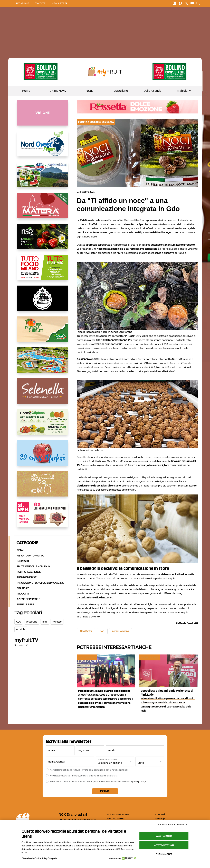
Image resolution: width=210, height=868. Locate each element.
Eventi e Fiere (25, 604)
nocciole (21, 629)
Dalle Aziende (152, 91)
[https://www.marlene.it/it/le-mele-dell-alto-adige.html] (43, 456)
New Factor (86, 631)
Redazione (22, 3)
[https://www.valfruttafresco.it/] (43, 332)
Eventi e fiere (87, 657)
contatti (40, 3)
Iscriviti (105, 791)
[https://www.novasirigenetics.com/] (43, 239)
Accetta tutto (164, 836)
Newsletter (60, 3)
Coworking (121, 91)
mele (45, 622)
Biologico (23, 588)
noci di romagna (120, 631)
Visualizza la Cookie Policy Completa (40, 858)
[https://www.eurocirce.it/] (43, 177)
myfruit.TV (184, 91)
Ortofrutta (32, 622)
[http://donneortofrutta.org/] (43, 116)
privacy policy (139, 781)
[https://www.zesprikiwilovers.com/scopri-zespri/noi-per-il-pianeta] (41, 72)
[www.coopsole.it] (43, 517)
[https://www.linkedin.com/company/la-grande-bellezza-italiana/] (43, 301)
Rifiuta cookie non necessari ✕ (173, 824)
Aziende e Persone (28, 599)
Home (26, 91)
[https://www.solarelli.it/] (43, 363)
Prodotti (23, 594)
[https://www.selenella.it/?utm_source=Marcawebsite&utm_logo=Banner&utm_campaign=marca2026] (43, 394)
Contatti (160, 814)
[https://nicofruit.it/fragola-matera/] (43, 208)
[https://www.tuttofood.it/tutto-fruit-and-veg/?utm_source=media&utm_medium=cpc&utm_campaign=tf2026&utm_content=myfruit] (43, 270)
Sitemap (160, 818)
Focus (89, 91)
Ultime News (58, 91)
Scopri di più (21, 645)
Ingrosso (23, 561)
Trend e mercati (27, 577)
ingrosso (57, 622)
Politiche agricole (29, 572)
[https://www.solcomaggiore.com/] (43, 486)
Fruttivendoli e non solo (33, 566)
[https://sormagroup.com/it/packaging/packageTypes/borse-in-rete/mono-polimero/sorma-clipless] (43, 425)
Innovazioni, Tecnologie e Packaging (40, 583)
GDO (19, 622)
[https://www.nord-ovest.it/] (43, 146)
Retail (21, 550)
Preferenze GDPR (164, 854)
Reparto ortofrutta (30, 556)
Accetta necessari (164, 845)
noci (102, 631)
